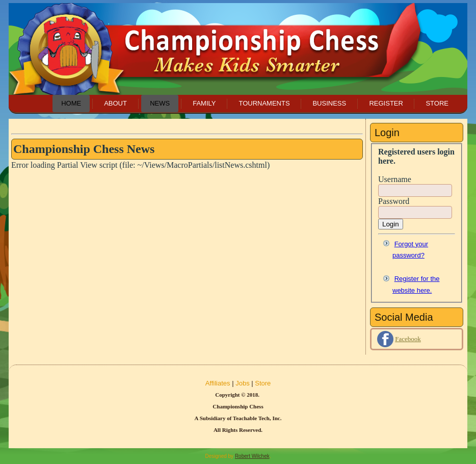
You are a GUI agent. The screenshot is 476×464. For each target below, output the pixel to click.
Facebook (408, 339)
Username (395, 179)
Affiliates (218, 383)
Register (386, 103)
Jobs (242, 383)
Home (71, 103)
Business (329, 103)
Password (394, 201)
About (115, 103)
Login (391, 224)
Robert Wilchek (252, 456)
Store (437, 103)
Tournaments (264, 103)
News (160, 103)
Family (204, 103)
